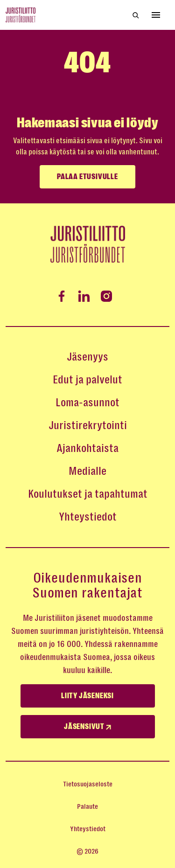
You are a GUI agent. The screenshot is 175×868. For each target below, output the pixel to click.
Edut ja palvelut (87, 380)
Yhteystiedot (88, 517)
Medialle (87, 471)
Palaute (87, 806)
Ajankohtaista (87, 448)
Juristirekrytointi (88, 425)
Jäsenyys (87, 357)
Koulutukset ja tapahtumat (88, 494)
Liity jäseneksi (87, 696)
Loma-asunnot (87, 403)
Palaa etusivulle (87, 177)
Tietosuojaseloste (88, 784)
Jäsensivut (87, 727)
